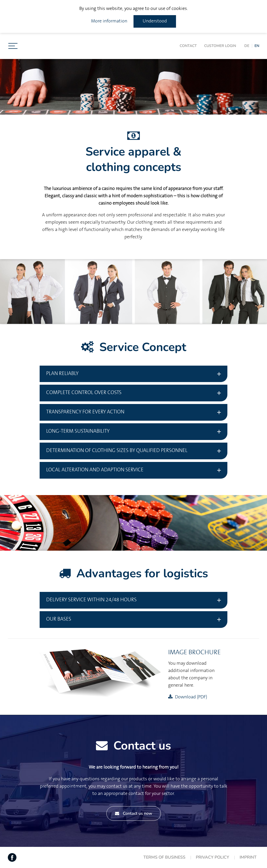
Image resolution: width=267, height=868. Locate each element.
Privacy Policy (213, 857)
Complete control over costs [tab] (84, 393)
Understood (155, 21)
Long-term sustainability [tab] (78, 431)
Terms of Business (164, 857)
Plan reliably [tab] (62, 374)
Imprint (248, 857)
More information (109, 21)
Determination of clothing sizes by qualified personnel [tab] (117, 451)
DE (247, 46)
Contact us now (134, 813)
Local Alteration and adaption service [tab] (95, 470)
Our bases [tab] (59, 619)
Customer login (220, 46)
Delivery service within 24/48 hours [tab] (91, 600)
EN (257, 46)
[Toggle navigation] (13, 46)
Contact (188, 46)
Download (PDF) (191, 697)
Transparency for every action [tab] (85, 412)
